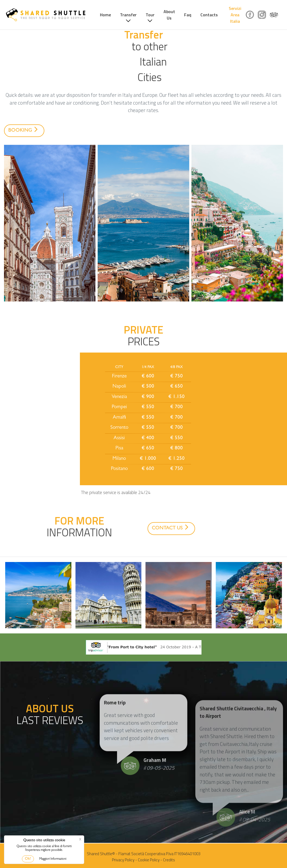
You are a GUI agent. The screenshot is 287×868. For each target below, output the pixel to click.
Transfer (134, 15)
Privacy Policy (123, 860)
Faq (193, 15)
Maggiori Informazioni (53, 859)
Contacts (214, 15)
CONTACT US (171, 528)
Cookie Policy (149, 860)
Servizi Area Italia (238, 15)
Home (111, 15)
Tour (155, 15)
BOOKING (24, 130)
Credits (169, 860)
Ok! (28, 859)
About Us (175, 15)
